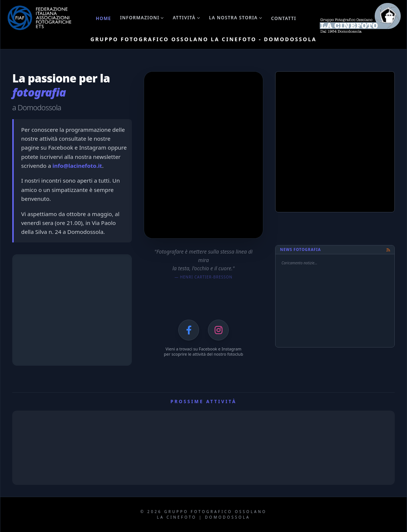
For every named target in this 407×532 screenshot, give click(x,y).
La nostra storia (236, 18)
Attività (186, 18)
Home (103, 18)
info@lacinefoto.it (77, 166)
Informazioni (142, 18)
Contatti (284, 18)
